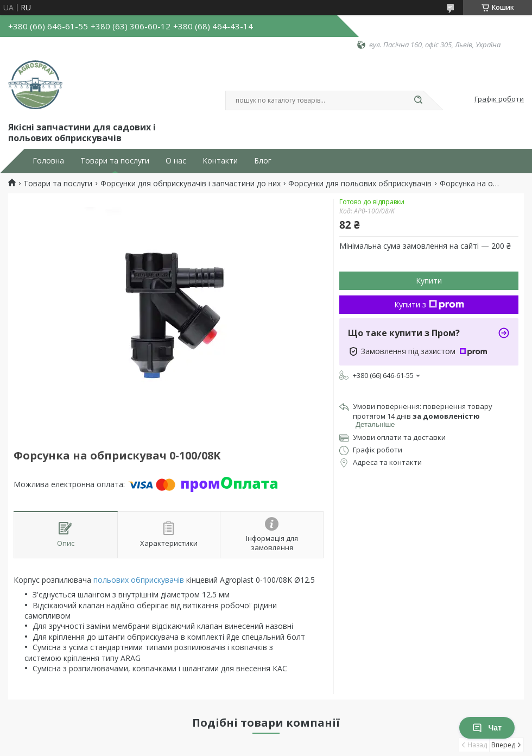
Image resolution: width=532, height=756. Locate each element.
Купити (429, 281)
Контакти (220, 161)
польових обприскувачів (139, 580)
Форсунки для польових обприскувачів (360, 184)
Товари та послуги (115, 161)
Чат (487, 728)
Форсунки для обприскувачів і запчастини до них (191, 184)
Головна (48, 161)
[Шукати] (418, 100)
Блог (263, 161)
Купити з (429, 304)
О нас (176, 161)
